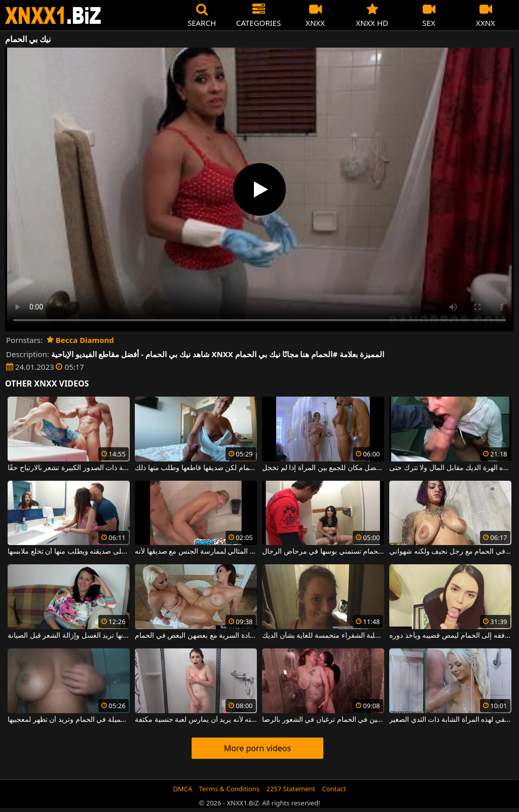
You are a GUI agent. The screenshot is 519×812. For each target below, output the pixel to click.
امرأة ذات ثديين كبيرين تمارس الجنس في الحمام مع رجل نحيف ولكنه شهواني (450, 552)
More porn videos (257, 748)
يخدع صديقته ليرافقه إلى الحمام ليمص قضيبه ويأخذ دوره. (450, 636)
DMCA (183, 789)
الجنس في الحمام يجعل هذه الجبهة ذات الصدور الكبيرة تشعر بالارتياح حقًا (69, 468)
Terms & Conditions (229, 789)
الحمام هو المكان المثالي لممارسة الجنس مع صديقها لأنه (196, 552)
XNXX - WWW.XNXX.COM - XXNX (53, 15)
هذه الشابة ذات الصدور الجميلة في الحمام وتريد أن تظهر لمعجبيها (69, 720)
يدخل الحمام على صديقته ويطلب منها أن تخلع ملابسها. (69, 552)
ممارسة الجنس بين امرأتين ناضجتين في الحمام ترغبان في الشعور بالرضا (323, 720)
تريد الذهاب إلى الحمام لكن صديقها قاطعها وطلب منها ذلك (196, 468)
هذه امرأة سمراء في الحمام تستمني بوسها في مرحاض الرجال (323, 552)
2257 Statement (291, 789)
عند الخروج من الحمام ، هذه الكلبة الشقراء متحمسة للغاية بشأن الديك (323, 636)
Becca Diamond (80, 340)
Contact (334, 789)
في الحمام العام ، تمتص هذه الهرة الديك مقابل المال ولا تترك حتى (450, 468)
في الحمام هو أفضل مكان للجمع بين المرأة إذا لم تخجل (323, 468)
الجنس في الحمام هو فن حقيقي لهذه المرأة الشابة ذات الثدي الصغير (450, 720)
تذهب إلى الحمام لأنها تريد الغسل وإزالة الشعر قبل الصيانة (69, 636)
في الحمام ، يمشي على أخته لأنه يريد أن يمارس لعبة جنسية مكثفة (196, 720)
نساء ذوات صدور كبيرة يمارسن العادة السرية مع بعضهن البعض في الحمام (196, 636)
